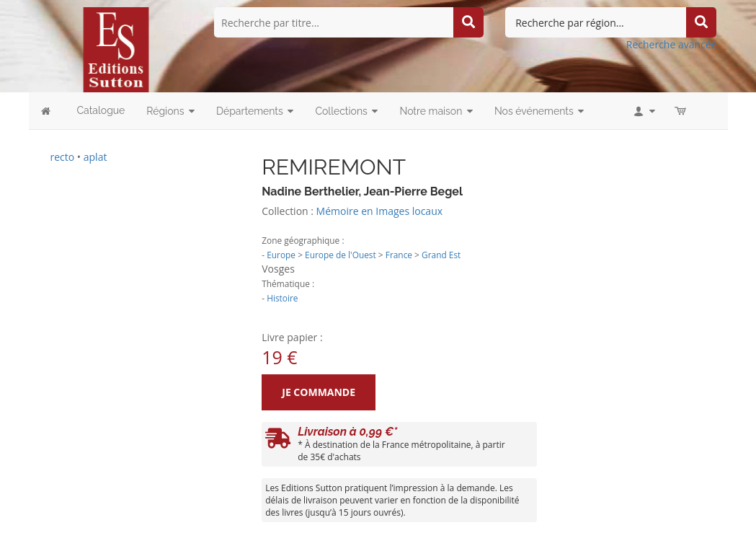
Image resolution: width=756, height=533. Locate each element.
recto (63, 157)
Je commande (319, 392)
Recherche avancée (672, 44)
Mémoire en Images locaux (379, 211)
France (399, 255)
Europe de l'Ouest (341, 255)
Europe (281, 255)
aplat (95, 157)
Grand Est (441, 255)
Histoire (282, 298)
